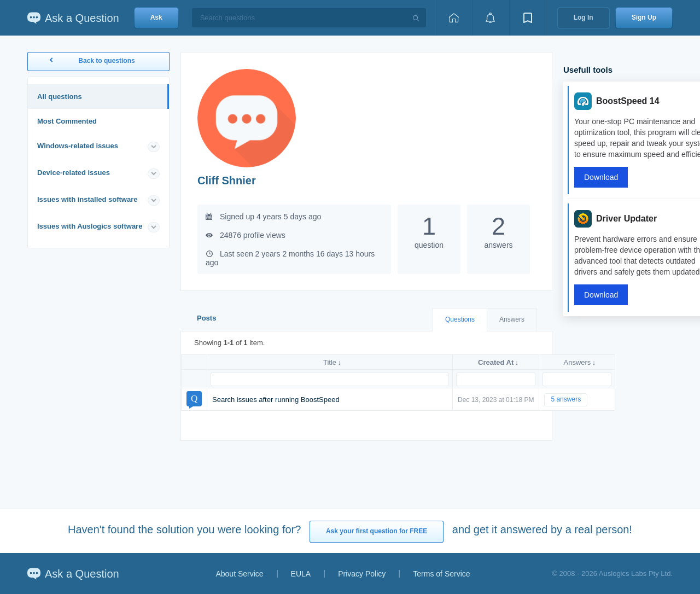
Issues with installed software (87, 199)
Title (330, 362)
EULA (301, 574)
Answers (512, 319)
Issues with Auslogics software (90, 226)
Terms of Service (441, 574)
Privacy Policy (362, 574)
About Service (239, 574)
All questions (60, 97)
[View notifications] (491, 18)
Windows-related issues (78, 146)
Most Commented (67, 121)
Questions (460, 319)
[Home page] (454, 18)
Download (601, 177)
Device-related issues (74, 173)
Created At (496, 362)
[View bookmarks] (528, 18)
